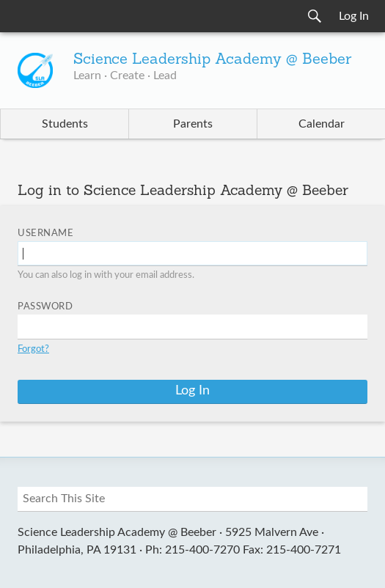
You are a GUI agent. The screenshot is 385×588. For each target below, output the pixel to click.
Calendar (322, 124)
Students (65, 124)
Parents (193, 124)
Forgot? (33, 349)
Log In (354, 16)
